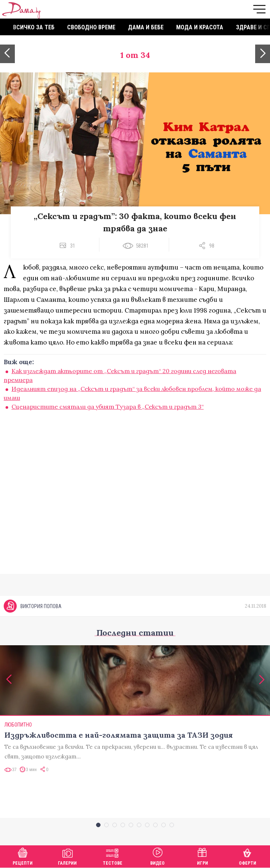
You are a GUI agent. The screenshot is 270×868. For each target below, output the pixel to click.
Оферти (248, 856)
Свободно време (91, 27)
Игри (202, 856)
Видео (157, 856)
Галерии (67, 856)
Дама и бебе (146, 27)
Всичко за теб (34, 27)
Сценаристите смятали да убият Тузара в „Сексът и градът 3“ (108, 407)
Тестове (113, 856)
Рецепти (23, 856)
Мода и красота (200, 27)
